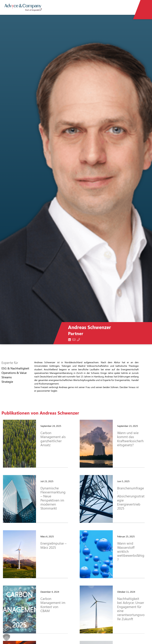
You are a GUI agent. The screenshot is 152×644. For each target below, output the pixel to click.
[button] (6, 637)
